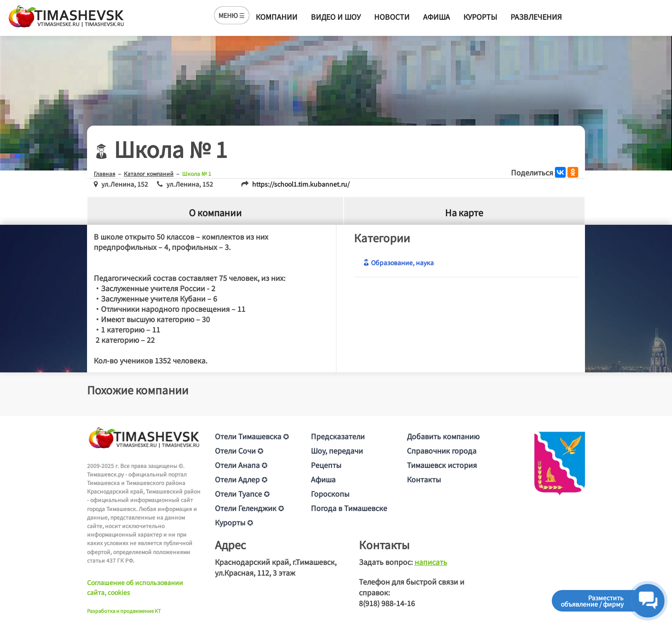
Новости (392, 17)
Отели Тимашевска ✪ (252, 436)
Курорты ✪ (234, 522)
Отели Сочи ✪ (239, 450)
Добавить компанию (443, 436)
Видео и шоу (336, 17)
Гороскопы (330, 494)
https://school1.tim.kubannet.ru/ (301, 184)
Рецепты (326, 465)
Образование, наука (398, 262)
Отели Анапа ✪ (241, 465)
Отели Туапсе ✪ (242, 494)
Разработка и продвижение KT (124, 611)
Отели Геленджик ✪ (249, 508)
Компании (277, 17)
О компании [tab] (215, 212)
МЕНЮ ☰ (232, 15)
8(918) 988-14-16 (387, 603)
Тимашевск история (442, 465)
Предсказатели (338, 436)
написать (431, 562)
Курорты (480, 17)
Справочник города (442, 450)
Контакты (424, 479)
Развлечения (536, 17)
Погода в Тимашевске (349, 508)
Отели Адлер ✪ (241, 479)
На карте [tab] (464, 212)
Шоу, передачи (337, 450)
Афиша (436, 17)
